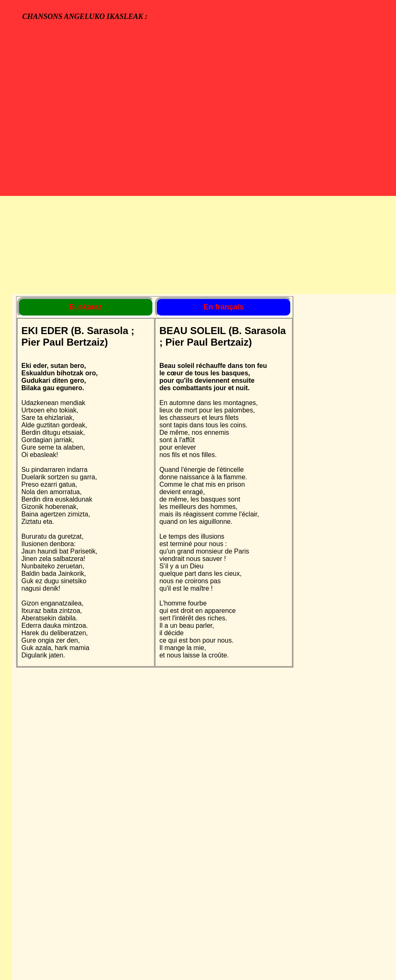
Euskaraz (86, 307)
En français (224, 307)
